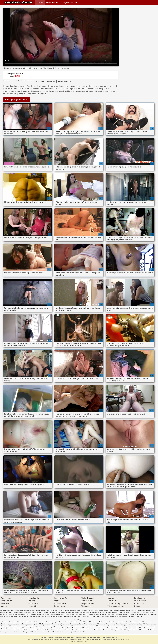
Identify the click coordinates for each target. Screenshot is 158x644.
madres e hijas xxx (107, 614)
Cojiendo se (8, 628)
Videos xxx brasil (13, 632)
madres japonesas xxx (17, 616)
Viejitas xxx (37, 622)
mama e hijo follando (103, 616)
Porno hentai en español (111, 628)
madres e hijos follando (120, 614)
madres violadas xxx (71, 616)
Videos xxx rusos (76, 626)
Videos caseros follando (96, 622)
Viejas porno (138, 622)
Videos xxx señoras (124, 628)
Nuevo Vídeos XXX (53, 3)
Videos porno (67, 626)
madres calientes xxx (57, 614)
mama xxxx (140, 616)
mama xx (134, 616)
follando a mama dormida (20, 610)
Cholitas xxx (73, 622)
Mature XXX (21, 632)
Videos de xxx (130, 622)
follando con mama (75, 610)
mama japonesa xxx (125, 616)
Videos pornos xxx (129, 630)
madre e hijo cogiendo (59, 613)
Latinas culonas (5, 626)
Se (50, 630)
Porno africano (90, 630)
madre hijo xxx (150, 613)
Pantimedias (51, 81)
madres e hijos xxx (133, 614)
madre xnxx (21, 614)
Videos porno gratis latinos (25, 622)
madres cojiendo (68, 614)
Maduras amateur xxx (31, 630)
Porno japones (99, 630)
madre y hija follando (31, 614)
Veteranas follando (125, 624)
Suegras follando (74, 632)
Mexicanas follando (43, 630)
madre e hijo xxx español (114, 613)
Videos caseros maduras (58, 630)
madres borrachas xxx (44, 614)
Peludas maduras (70, 630)
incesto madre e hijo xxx (126, 610)
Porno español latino (82, 622)
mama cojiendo (82, 616)
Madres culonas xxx (6, 630)
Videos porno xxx (37, 626)
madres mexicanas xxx (46, 616)
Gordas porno (145, 626)
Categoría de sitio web (70, 3)
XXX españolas (9, 624)
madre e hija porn (33, 613)
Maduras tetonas (53, 632)
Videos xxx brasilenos (20, 624)
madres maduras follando (31, 616)
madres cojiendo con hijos (81, 614)
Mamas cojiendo (17, 628)
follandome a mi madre (88, 610)
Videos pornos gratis (56, 626)
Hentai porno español (119, 622)
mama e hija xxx (91, 616)
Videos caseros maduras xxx (133, 626)
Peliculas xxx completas (150, 624)
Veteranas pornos (63, 632)
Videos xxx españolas (103, 624)
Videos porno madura (117, 630)
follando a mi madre (34, 610)
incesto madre (114, 610)
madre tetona (13, 614)
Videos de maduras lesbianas (63, 628)
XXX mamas (25, 628)
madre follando (141, 613)
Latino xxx (145, 630)
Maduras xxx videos (48, 628)
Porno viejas (4, 632)
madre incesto (4, 614)
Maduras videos (80, 630)
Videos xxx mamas (18, 2)
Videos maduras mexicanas (95, 628)
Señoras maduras (56, 624)
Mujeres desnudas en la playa (50, 622)
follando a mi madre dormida (49, 610)
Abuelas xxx (46, 626)
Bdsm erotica (40, 81)
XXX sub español (146, 622)
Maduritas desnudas (150, 628)
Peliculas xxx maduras (35, 628)
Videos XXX (138, 630)
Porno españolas (115, 624)
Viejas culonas (13, 622)
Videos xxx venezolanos (17, 626)
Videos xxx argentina (33, 624)
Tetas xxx (111, 626)
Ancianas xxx (107, 630)
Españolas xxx (28, 626)
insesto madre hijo (22, 613)
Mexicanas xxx (4, 622)
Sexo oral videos (108, 622)
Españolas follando (30, 632)
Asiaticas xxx (80, 624)
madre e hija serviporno (46, 613)
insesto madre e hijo (10, 613)
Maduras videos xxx (18, 630)
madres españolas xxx (145, 614)
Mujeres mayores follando (79, 628)
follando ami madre (63, 610)
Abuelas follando (64, 622)
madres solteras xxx (59, 616)
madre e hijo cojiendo (73, 613)
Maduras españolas (137, 624)
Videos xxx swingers (102, 626)
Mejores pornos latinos (137, 628)
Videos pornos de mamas (69, 624)
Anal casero (152, 630)
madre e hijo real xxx (85, 613)
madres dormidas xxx (95, 614)
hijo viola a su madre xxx (102, 610)
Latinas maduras (119, 626)
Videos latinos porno (90, 624)
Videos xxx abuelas (42, 632)
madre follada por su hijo (129, 613)
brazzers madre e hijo (6, 610)
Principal (40, 3)
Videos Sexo (83, 632)
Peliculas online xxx (45, 624)
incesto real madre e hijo (140, 610)
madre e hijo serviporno (99, 613)
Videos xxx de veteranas (88, 626)
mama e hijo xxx (114, 616)
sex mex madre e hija (64, 81)
